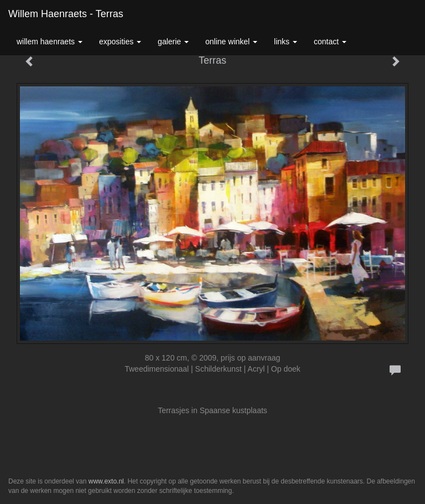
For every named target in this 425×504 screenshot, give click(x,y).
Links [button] (286, 42)
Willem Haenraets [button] (50, 42)
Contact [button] (330, 42)
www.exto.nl (106, 481)
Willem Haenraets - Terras (66, 14)
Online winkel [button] (231, 42)
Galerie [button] (173, 42)
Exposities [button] (120, 42)
